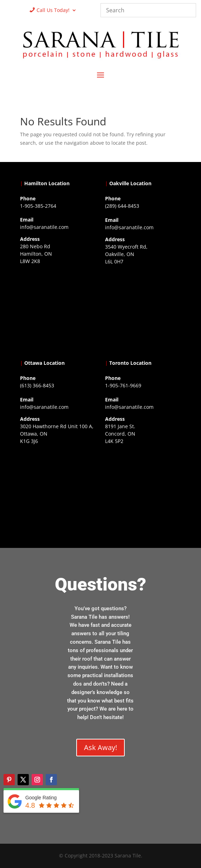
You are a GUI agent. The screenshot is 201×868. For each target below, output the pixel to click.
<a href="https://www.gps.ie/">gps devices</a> (58, 491)
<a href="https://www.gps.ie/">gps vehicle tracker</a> (143, 491)
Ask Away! (100, 747)
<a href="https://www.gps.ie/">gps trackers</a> (58, 311)
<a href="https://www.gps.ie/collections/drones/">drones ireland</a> (143, 311)
